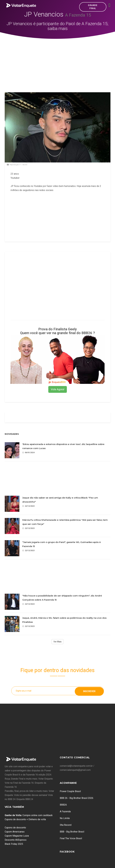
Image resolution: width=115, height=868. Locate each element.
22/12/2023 (28, 506)
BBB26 (63, 805)
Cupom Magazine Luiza (17, 836)
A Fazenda (65, 811)
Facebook (67, 852)
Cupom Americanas (15, 832)
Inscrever (89, 691)
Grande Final (93, 7)
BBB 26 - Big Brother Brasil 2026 (77, 798)
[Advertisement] (58, 61)
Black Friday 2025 (14, 844)
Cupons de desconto (15, 828)
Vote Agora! (58, 389)
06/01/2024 (28, 452)
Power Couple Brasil (70, 791)
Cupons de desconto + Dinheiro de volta (25, 819)
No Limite (65, 818)
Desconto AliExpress (16, 840)
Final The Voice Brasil (71, 838)
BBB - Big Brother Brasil (72, 832)
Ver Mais (57, 642)
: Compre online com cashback (29, 815)
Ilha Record (66, 825)
